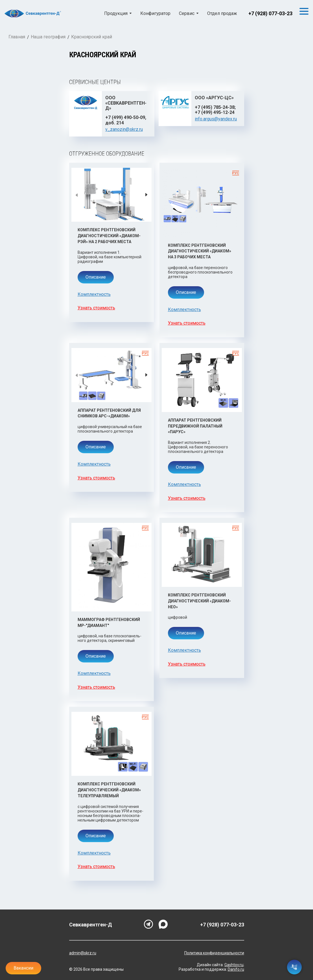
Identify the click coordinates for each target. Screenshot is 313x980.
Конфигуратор (155, 14)
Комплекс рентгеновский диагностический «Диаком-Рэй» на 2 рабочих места (109, 236)
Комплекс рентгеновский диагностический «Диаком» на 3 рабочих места (200, 251)
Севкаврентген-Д (91, 925)
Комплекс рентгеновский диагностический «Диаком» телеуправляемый (109, 790)
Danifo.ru (236, 969)
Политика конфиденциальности (214, 953)
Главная (17, 37)
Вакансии (23, 968)
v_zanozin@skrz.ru (124, 129)
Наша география (48, 37)
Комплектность (94, 294)
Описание (96, 277)
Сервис (187, 14)
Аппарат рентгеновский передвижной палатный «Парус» (195, 426)
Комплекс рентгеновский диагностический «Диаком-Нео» (199, 601)
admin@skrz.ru (83, 953)
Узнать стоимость (96, 308)
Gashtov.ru (234, 965)
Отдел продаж (222, 14)
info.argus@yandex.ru (216, 119)
